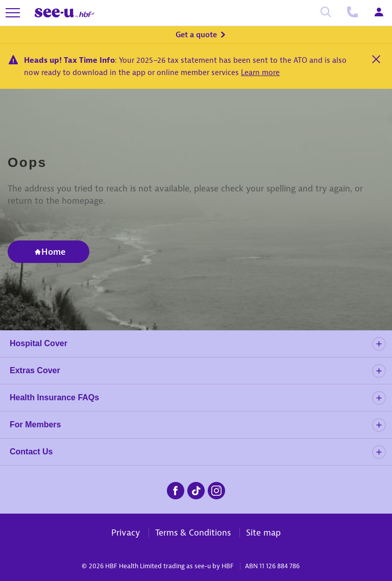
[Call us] (352, 13)
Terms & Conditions (193, 532)
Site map (263, 532)
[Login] (379, 13)
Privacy (126, 532)
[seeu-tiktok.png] (196, 489)
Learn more (260, 72)
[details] (379, 344)
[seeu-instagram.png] (216, 489)
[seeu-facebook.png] (176, 489)
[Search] (326, 13)
